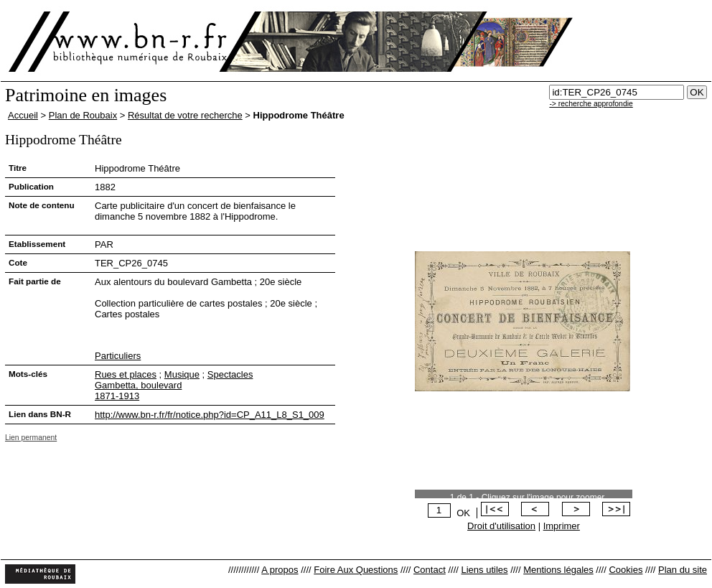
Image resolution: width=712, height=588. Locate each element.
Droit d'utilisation (501, 526)
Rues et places (126, 374)
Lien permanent (31, 438)
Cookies (626, 570)
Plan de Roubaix (83, 115)
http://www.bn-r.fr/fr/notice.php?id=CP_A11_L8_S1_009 (210, 415)
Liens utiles (484, 570)
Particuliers (118, 356)
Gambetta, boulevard (138, 385)
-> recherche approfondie (591, 104)
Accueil (23, 115)
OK (463, 513)
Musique (182, 374)
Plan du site (683, 570)
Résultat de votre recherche (185, 115)
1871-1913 (117, 396)
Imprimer (562, 526)
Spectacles (230, 374)
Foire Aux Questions (356, 570)
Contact (430, 570)
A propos (280, 570)
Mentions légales (558, 570)
